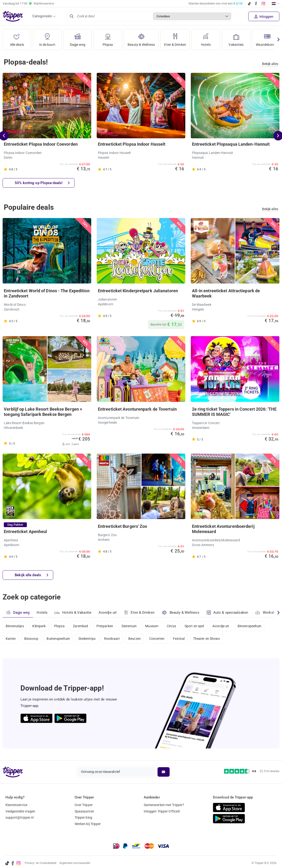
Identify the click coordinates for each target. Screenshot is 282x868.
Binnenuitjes (15, 626)
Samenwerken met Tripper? (164, 805)
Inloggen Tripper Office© (162, 811)
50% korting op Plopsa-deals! (42, 183)
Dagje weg (78, 38)
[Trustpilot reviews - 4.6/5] (252, 771)
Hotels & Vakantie (73, 612)
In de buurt (47, 38)
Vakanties (236, 38)
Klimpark (39, 626)
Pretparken (105, 626)
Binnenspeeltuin (250, 626)
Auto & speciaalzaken (227, 613)
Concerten (157, 639)
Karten (11, 639)
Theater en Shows (207, 639)
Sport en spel (194, 626)
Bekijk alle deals (31, 575)
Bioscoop (31, 639)
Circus (172, 626)
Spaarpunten (84, 811)
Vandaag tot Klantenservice (28, 4)
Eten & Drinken (175, 38)
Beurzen (134, 639)
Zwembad (80, 626)
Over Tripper (84, 805)
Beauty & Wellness (141, 38)
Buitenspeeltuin (58, 639)
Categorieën (42, 16)
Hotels (206, 38)
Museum (152, 626)
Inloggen (264, 17)
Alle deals (17, 38)
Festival (179, 639)
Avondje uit (108, 613)
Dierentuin (129, 626)
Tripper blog (83, 817)
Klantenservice (16, 805)
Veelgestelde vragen (20, 811)
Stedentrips (87, 639)
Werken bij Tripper (88, 824)
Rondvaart (112, 639)
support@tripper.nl (20, 817)
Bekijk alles (270, 64)
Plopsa (108, 38)
